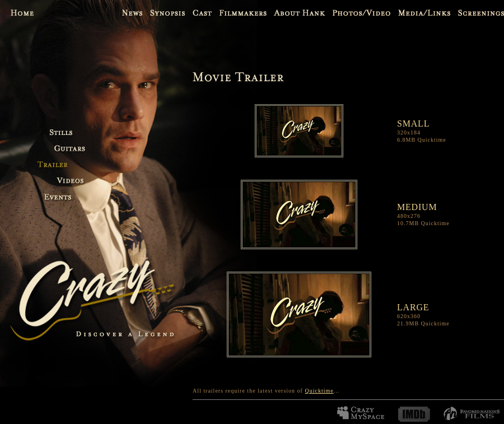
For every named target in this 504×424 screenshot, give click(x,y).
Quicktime (319, 391)
